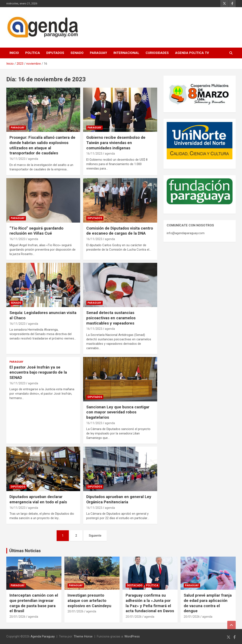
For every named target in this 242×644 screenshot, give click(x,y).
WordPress (132, 636)
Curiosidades (157, 53)
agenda (33, 159)
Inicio (14, 53)
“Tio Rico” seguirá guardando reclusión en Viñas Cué (36, 231)
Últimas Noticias (25, 551)
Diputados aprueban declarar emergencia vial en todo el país (38, 499)
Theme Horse (83, 636)
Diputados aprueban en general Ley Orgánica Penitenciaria (119, 499)
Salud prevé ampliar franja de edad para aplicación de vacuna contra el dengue (208, 603)
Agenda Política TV (192, 53)
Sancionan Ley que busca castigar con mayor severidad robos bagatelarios (118, 412)
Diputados (55, 53)
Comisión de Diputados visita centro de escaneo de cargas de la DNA (120, 231)
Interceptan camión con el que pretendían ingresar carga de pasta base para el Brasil (34, 603)
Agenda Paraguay (43, 636)
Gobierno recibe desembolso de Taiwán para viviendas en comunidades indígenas (116, 143)
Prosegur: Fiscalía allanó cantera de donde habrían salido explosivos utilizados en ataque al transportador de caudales (42, 145)
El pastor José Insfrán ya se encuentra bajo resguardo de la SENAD (38, 372)
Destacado (135, 585)
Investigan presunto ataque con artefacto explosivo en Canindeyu (89, 600)
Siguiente (95, 536)
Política (33, 53)
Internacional (126, 53)
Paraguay (98, 53)
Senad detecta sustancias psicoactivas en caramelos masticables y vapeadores (111, 318)
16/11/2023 (17, 159)
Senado (77, 53)
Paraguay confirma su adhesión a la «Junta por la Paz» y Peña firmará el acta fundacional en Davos (150, 603)
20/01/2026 (17, 617)
